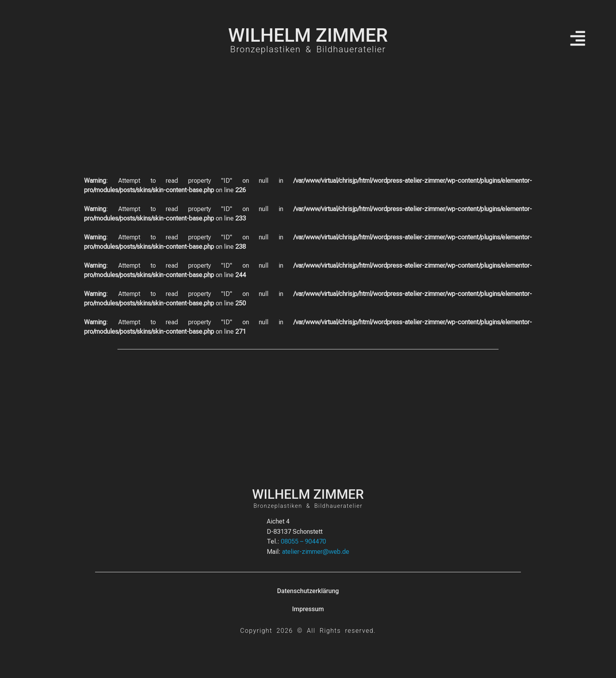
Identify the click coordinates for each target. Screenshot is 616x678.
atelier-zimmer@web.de (316, 552)
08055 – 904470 (303, 541)
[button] (578, 40)
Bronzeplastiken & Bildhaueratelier (308, 49)
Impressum (308, 609)
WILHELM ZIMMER (308, 35)
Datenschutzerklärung (308, 591)
